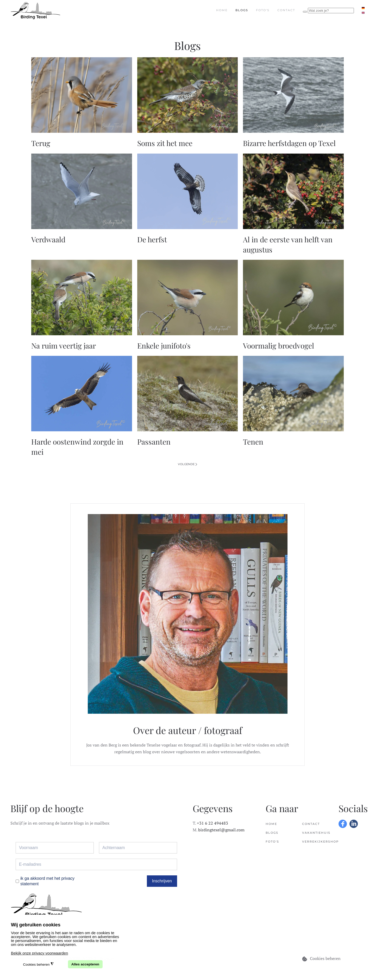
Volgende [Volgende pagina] (187, 464)
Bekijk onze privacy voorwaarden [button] (39, 953)
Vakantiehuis (315, 833)
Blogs (242, 10)
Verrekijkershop (315, 842)
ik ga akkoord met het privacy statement (47, 881)
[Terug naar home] (35, 10)
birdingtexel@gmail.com (221, 830)
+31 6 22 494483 (213, 823)
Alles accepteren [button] (85, 964)
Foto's (263, 10)
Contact (286, 10)
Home (222, 10)
